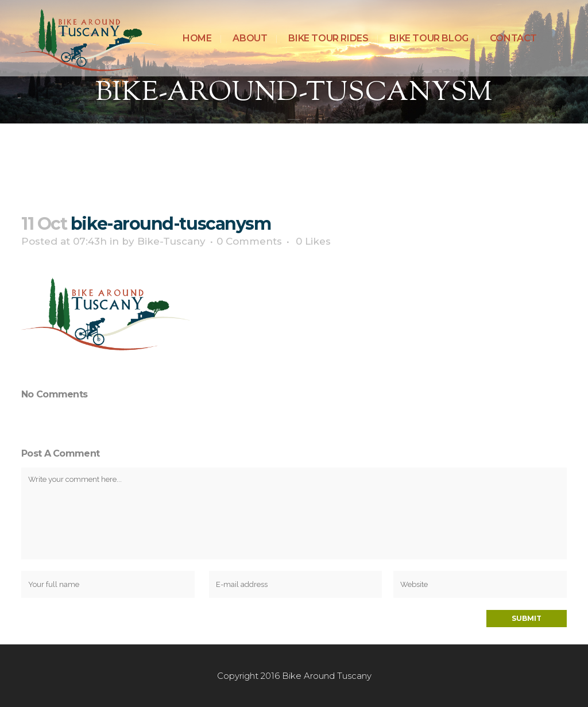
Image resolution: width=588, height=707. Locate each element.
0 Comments (249, 241)
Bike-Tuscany (171, 241)
